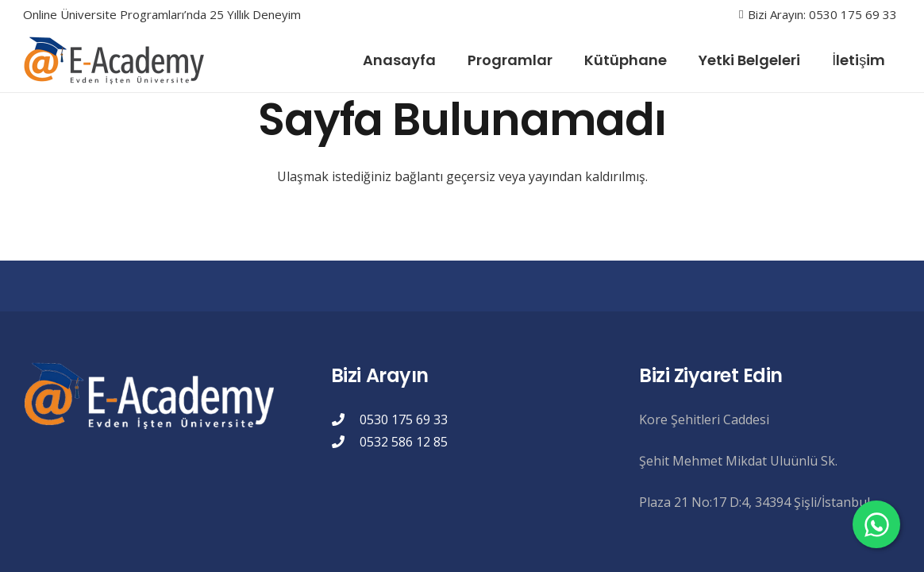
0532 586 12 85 (404, 442)
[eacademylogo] (117, 60)
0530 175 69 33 (404, 419)
